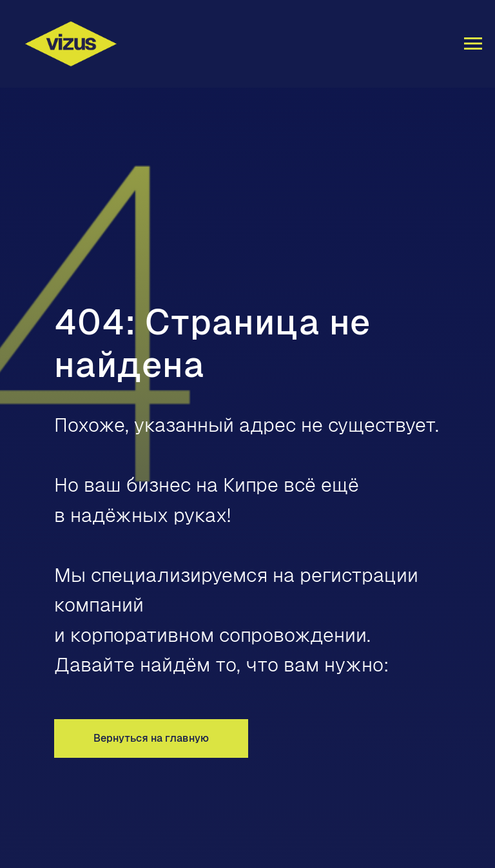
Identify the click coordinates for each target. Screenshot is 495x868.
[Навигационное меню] (473, 44)
